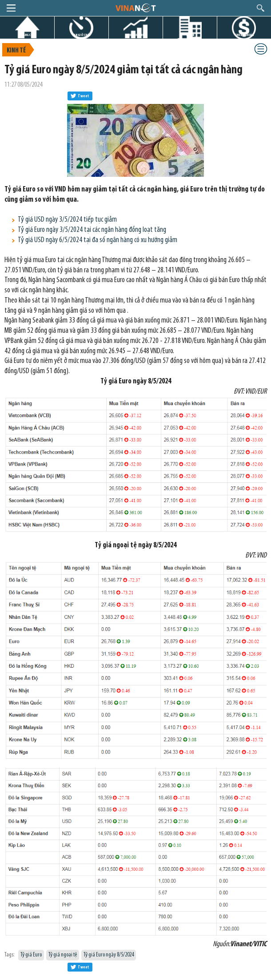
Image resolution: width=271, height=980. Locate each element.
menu (11, 8)
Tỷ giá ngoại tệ (63, 955)
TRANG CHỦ (27, 35)
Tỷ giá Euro (31, 955)
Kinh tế (16, 51)
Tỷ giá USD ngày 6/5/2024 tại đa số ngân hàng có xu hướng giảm (98, 240)
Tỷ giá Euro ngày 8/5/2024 (109, 955)
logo (135, 8)
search (261, 8)
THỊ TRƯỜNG (136, 35)
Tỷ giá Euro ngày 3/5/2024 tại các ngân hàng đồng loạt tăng (92, 230)
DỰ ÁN (190, 35)
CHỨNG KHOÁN (244, 35)
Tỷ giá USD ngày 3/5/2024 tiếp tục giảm (67, 220)
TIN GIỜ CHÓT (82, 35)
